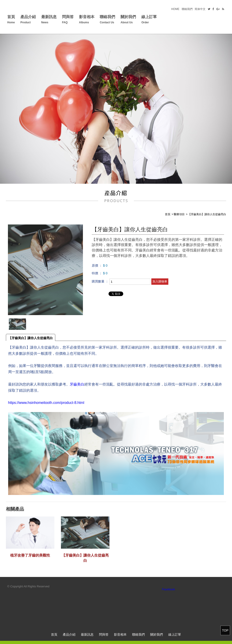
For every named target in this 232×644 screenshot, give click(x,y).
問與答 (68, 20)
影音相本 (87, 20)
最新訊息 (49, 20)
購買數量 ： (100, 281)
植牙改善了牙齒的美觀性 (30, 555)
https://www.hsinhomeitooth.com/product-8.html (46, 403)
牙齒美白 (77, 384)
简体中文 (200, 9)
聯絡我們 (187, 9)
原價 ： (97, 265)
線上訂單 (149, 20)
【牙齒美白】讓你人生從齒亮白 (31, 338)
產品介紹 (28, 20)
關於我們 (128, 20)
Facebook (168, 589)
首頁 (11, 20)
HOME (175, 9)
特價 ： (97, 273)
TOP (225, 630)
